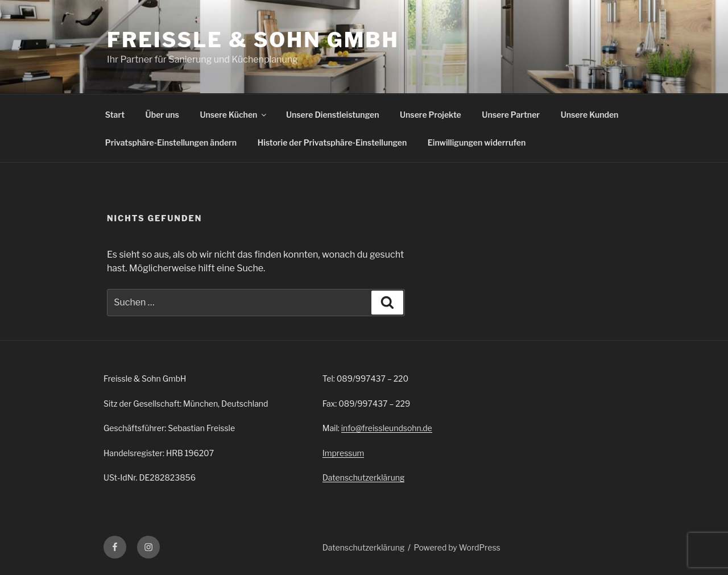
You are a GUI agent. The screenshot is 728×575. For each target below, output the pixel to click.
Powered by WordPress (457, 547)
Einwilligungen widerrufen (477, 142)
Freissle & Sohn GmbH (253, 40)
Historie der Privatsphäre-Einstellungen (332, 142)
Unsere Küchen (234, 115)
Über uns (162, 115)
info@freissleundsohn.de (387, 428)
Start (115, 115)
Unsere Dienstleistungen (332, 115)
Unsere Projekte (431, 115)
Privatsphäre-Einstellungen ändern (171, 142)
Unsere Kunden (590, 115)
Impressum (344, 453)
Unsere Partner (511, 115)
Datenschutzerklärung (364, 477)
